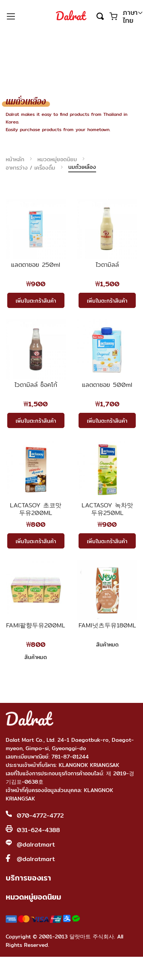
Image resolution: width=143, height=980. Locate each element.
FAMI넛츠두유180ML (107, 626)
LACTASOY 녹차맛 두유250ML (107, 509)
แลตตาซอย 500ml (107, 385)
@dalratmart (36, 844)
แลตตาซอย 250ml (36, 265)
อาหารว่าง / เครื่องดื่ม (31, 168)
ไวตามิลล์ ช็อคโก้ (36, 385)
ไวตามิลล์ (107, 265)
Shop (70, 969)
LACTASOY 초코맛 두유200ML (36, 509)
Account (101, 969)
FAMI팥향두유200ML (36, 626)
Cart (130, 969)
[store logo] (71, 16)
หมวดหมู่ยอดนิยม (58, 159)
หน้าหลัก (16, 159)
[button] (133, 17)
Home (38, 969)
